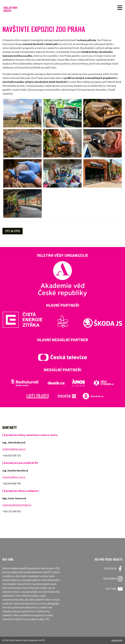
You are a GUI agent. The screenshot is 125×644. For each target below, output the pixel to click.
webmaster (117, 640)
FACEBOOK (113, 569)
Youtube (114, 589)
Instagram (113, 579)
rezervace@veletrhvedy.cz (17, 505)
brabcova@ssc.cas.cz (14, 449)
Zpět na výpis (13, 231)
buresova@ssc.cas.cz (14, 477)
